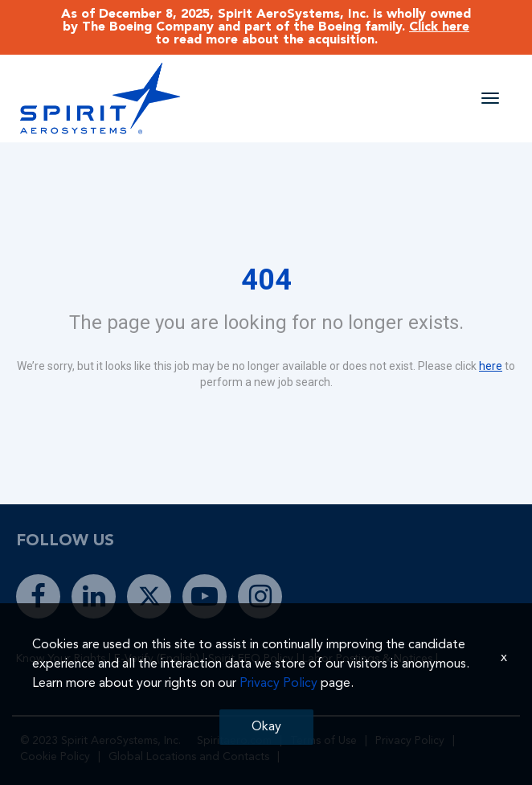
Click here (439, 27)
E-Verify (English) (157, 659)
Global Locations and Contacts (189, 757)
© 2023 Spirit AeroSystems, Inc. (100, 741)
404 (266, 280)
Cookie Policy (55, 757)
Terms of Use (323, 741)
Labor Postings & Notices (367, 659)
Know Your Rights (61, 659)
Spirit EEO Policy (251, 659)
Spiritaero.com (234, 741)
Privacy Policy (410, 741)
